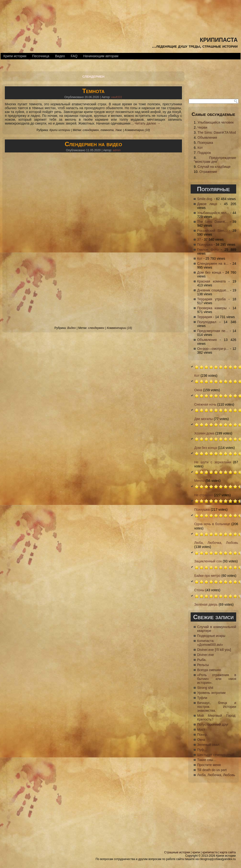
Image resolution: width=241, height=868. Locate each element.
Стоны (199, 590)
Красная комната (211, 281)
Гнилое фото (208, 250)
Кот (200, 148)
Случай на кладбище (214, 167)
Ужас (119, 130)
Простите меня (209, 765)
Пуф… (202, 750)
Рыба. (202, 660)
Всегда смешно (209, 670)
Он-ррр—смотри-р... (213, 349)
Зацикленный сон (208, 561)
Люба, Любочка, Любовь (216, 543)
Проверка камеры (212, 308)
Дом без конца (209, 272)
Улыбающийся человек (216, 122)
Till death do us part (212, 770)
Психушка (205, 143)
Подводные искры (211, 636)
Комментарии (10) (137, 130)
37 (199, 239)
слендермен (91, 130)
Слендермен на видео (93, 144)
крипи (196, 852)
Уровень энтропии (211, 693)
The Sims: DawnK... (213, 222)
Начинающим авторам (101, 56)
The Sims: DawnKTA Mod (217, 132)
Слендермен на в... (213, 264)
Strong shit (205, 688)
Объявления (207, 138)
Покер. (202, 735)
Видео (60, 56)
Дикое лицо (207, 204)
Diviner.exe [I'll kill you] (214, 650)
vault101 (117, 97)
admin (117, 150)
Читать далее (147, 123)
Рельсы (203, 665)
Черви (202, 127)
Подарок (204, 153)
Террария (205, 317)
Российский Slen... (212, 231)
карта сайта (228, 852)
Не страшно (204, 495)
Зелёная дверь (206, 604)
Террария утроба (211, 299)
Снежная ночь (205, 404)
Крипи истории (15, 56)
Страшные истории (177, 852)
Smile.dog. (205, 199)
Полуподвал (207, 322)
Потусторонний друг (213, 724)
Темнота (93, 91)
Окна (198, 390)
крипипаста (219, 39)
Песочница (41, 56)
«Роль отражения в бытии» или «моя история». (217, 679)
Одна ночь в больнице (212, 524)
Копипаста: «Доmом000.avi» (210, 643)
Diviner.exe (205, 655)
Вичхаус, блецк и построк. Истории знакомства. (217, 707)
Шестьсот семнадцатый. (216, 755)
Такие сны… (207, 760)
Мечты (199, 481)
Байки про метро (207, 576)
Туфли (202, 698)
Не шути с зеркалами (213, 462)
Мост (201, 730)
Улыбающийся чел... (213, 213)
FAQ (74, 56)
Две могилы (204, 419)
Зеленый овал (208, 745)
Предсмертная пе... (213, 331)
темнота (107, 130)
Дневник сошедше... (213, 290)
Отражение (208, 172)
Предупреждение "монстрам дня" (215, 160)
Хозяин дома (204, 433)
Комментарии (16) (119, 328)
